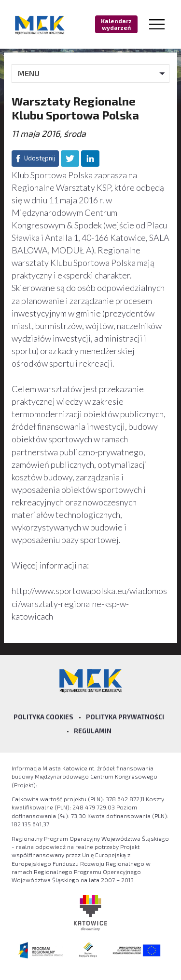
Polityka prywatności (125, 717)
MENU (29, 73)
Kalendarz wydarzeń (116, 24)
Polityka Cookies (43, 717)
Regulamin (93, 731)
